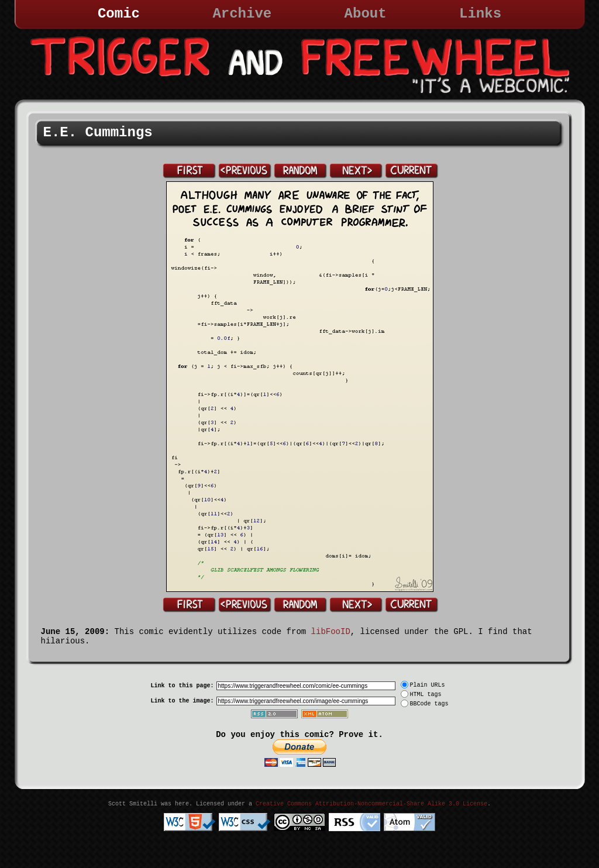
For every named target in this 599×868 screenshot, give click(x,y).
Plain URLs (428, 685)
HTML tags (426, 695)
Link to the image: (182, 701)
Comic (119, 14)
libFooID (331, 632)
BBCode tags (429, 704)
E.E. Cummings (98, 132)
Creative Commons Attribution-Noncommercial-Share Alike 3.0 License (371, 804)
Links (480, 14)
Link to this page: (182, 686)
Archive (242, 14)
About (366, 14)
